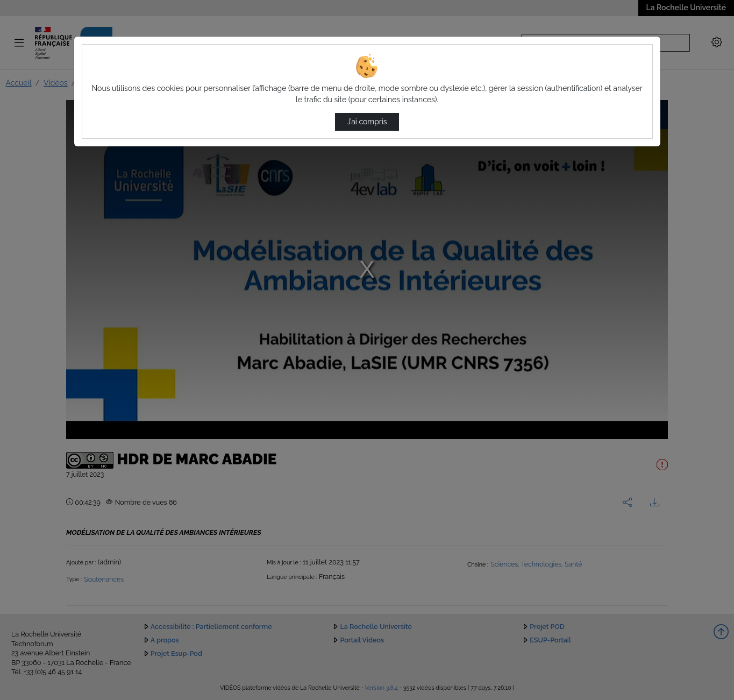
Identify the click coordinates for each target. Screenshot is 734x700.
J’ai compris (367, 122)
